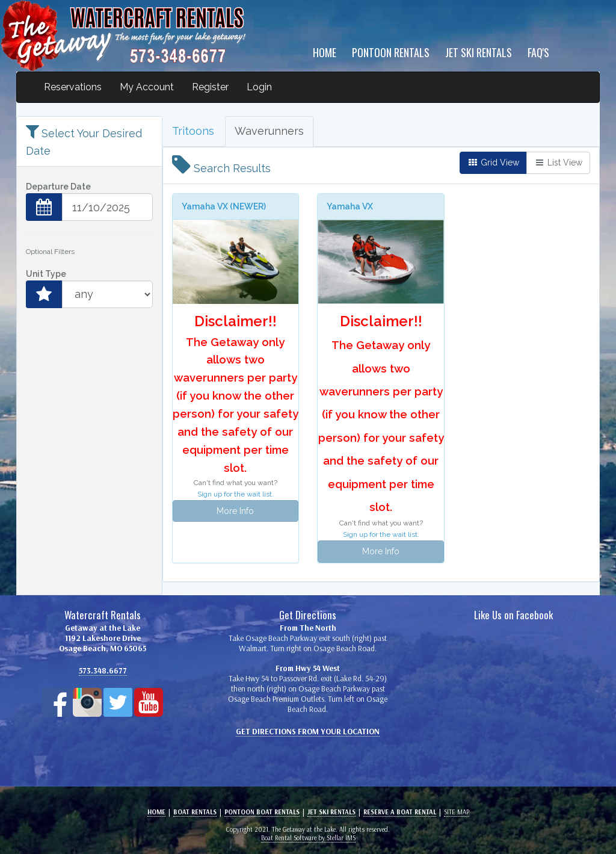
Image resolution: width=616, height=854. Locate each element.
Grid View (493, 162)
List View (558, 162)
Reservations (73, 87)
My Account (147, 87)
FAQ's (538, 52)
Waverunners (269, 131)
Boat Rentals (195, 812)
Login (259, 87)
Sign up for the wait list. (236, 494)
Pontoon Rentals (391, 52)
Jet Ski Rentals (479, 52)
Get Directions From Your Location (308, 731)
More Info (235, 511)
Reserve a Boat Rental (400, 812)
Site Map (457, 812)
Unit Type (46, 274)
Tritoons (193, 131)
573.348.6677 (103, 670)
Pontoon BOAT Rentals (262, 812)
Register (210, 87)
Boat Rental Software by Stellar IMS (308, 838)
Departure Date (58, 187)
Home (325, 52)
